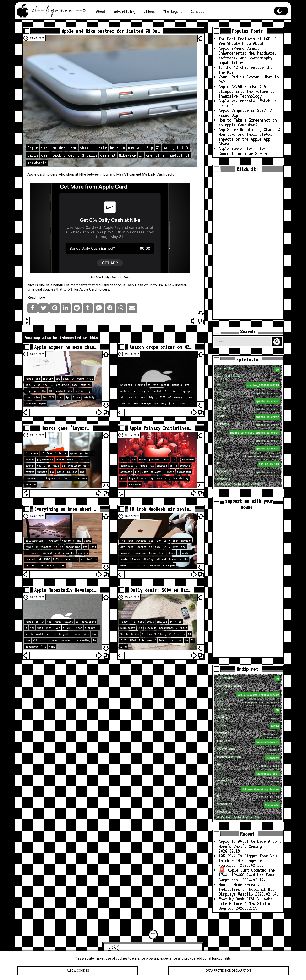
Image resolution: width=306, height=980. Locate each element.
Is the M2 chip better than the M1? (246, 70)
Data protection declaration (228, 972)
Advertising (125, 11)
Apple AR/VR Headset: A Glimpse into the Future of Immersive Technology (246, 91)
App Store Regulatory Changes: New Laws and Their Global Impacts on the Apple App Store (250, 137)
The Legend (173, 11)
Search (278, 342)
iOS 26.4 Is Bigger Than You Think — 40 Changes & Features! (248, 861)
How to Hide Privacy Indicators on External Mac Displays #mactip (246, 889)
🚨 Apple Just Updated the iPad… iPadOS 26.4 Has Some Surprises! (247, 875)
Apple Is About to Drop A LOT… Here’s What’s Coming (250, 844)
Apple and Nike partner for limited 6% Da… (111, 31)
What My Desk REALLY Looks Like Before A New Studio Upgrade (245, 904)
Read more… (37, 297)
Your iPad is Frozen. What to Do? (249, 79)
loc (248, 433)
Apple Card (36, 174)
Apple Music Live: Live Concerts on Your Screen (243, 151)
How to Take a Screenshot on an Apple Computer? (248, 122)
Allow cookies (78, 972)
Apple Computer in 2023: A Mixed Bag (245, 113)
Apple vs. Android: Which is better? (248, 103)
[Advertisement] (248, 246)
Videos (149, 11)
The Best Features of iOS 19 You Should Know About (248, 41)
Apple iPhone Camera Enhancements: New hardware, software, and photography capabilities (248, 55)
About (101, 11)
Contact (197, 11)
